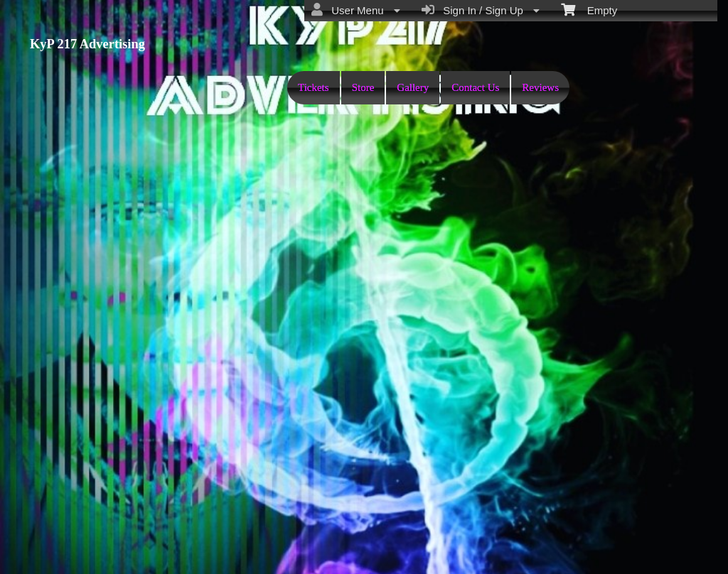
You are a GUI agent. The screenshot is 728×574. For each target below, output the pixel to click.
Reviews (540, 87)
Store (363, 87)
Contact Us (475, 87)
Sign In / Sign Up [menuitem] (481, 10)
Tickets (314, 87)
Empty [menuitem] (589, 9)
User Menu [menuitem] (356, 10)
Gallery (413, 87)
